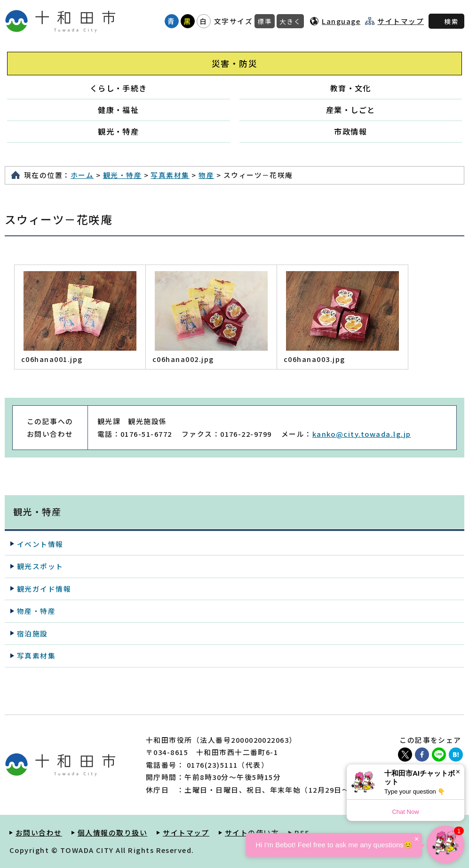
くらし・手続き (119, 88)
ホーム (82, 175)
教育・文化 (351, 88)
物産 (206, 175)
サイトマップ (401, 21)
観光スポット (40, 566)
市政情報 (350, 131)
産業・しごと (351, 110)
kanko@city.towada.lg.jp (362, 434)
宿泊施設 (32, 633)
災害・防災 (234, 63)
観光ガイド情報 (44, 589)
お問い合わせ (39, 832)
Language (341, 21)
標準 (265, 21)
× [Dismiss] (458, 772)
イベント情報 (40, 544)
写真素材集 (170, 175)
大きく (290, 21)
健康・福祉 (118, 110)
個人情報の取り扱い (112, 832)
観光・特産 (118, 131)
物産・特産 (36, 611)
